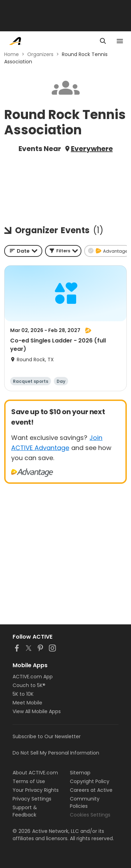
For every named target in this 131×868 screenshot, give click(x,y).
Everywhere (92, 149)
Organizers (40, 54)
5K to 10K (23, 694)
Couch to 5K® (29, 685)
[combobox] (23, 251)
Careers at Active (91, 790)
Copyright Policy (90, 781)
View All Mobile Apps (37, 711)
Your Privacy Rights (36, 790)
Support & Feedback (25, 811)
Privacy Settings (32, 799)
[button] (63, 251)
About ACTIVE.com (35, 773)
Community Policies (85, 802)
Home (12, 54)
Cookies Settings (90, 815)
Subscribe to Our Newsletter (47, 736)
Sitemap (80, 773)
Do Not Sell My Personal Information (56, 753)
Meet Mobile (27, 703)
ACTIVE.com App (33, 677)
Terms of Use (29, 781)
